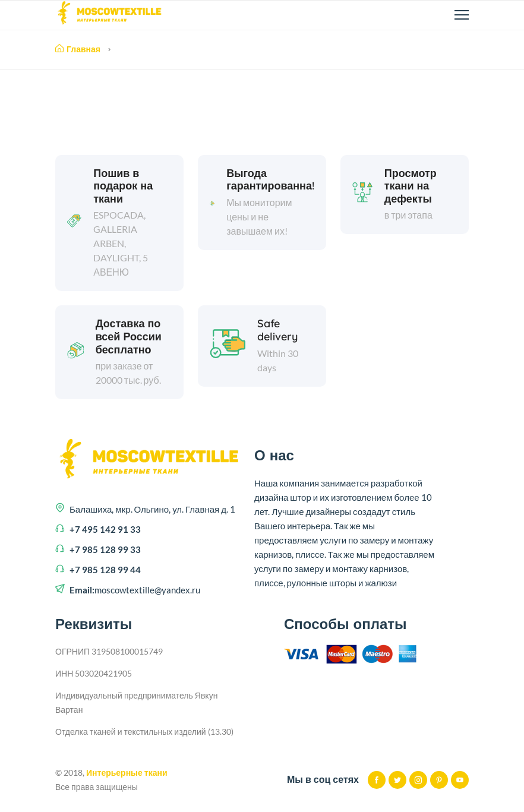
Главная (78, 49)
